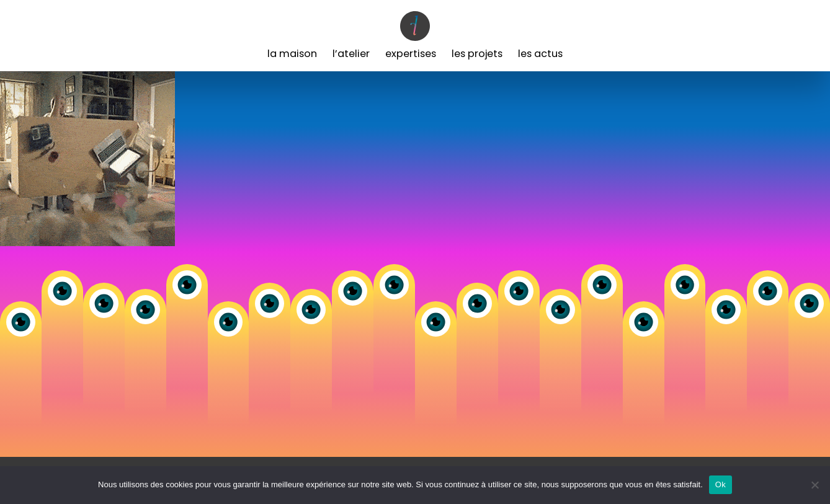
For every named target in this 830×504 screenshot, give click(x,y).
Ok (721, 484)
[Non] (814, 485)
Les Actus (540, 54)
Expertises (411, 54)
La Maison (292, 54)
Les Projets (477, 54)
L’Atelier (351, 54)
